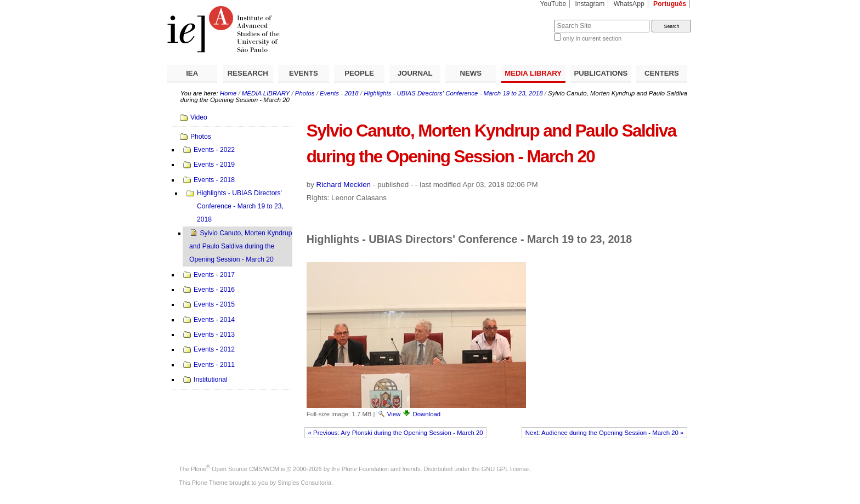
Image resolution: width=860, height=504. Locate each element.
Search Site (527, 19)
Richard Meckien (344, 185)
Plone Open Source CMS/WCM (235, 469)
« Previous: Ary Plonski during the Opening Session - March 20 (396, 433)
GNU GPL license (505, 469)
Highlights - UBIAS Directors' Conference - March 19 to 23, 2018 (453, 93)
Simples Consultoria (304, 483)
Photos (305, 93)
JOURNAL (415, 73)
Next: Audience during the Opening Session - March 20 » (605, 433)
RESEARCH (248, 73)
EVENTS (304, 73)
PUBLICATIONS (601, 73)
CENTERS (662, 73)
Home (228, 93)
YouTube (553, 4)
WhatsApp (629, 4)
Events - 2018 (339, 93)
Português (670, 4)
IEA (192, 73)
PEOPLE (359, 73)
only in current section (592, 38)
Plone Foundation (365, 469)
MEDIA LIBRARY (533, 73)
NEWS (471, 73)
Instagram (590, 4)
